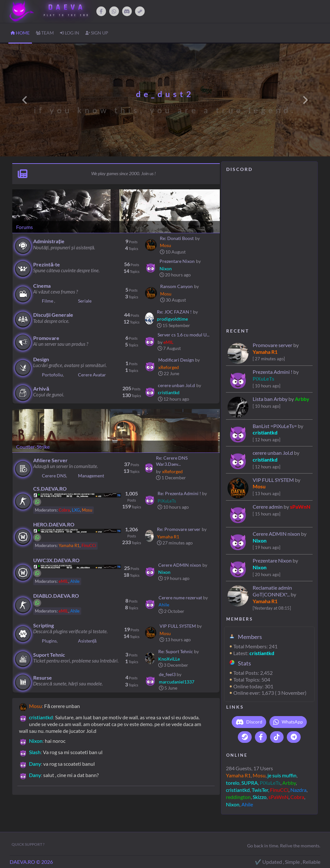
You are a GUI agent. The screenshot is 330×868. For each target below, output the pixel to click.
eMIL (168, 342)
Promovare (46, 338)
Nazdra (298, 790)
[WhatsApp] (114, 11)
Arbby (302, 399)
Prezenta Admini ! (273, 372)
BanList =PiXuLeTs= (275, 426)
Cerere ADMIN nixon (276, 534)
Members (250, 637)
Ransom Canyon (176, 286)
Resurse (43, 678)
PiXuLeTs (263, 379)
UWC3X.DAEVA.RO (56, 560)
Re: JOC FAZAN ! (174, 312)
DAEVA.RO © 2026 (31, 862)
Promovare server (272, 345)
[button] (25, 100)
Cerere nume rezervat (180, 598)
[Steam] (140, 11)
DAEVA (67, 7)
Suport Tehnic (49, 655)
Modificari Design (176, 360)
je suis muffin (282, 775)
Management (91, 476)
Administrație (49, 241)
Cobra (297, 797)
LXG (76, 510)
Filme (48, 301)
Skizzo (260, 797)
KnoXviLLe (169, 659)
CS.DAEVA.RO (50, 489)
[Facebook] (101, 11)
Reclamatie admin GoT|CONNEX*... (272, 591)
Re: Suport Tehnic (176, 651)
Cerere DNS (54, 476)
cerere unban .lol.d (273, 453)
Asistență (87, 641)
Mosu (259, 486)
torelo (233, 783)
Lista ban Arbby (270, 399)
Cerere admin (268, 507)
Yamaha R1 (265, 352)
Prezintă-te (47, 264)
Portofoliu (52, 375)
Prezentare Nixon (272, 560)
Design (41, 359)
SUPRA (250, 783)
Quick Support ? (28, 844)
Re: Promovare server (179, 529)
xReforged (169, 367)
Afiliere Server (50, 460)
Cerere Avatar (92, 375)
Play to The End (67, 15)
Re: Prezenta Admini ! (179, 493)
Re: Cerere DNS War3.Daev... (172, 461)
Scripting (44, 625)
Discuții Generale (53, 315)
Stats (244, 663)
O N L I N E (236, 755)
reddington (238, 797)
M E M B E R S (239, 619)
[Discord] (127, 11)
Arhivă (41, 389)
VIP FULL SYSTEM (273, 480)
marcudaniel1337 (177, 682)
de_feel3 (167, 674)
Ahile (247, 804)
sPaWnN (300, 507)
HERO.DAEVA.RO (54, 524)
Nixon (260, 540)
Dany (35, 764)
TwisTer (260, 790)
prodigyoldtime (172, 319)
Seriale (85, 301)
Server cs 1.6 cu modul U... (184, 335)
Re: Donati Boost (177, 238)
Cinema (42, 286)
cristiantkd (265, 432)
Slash (35, 752)
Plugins (49, 641)
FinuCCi (279, 790)
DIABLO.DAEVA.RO (56, 596)
